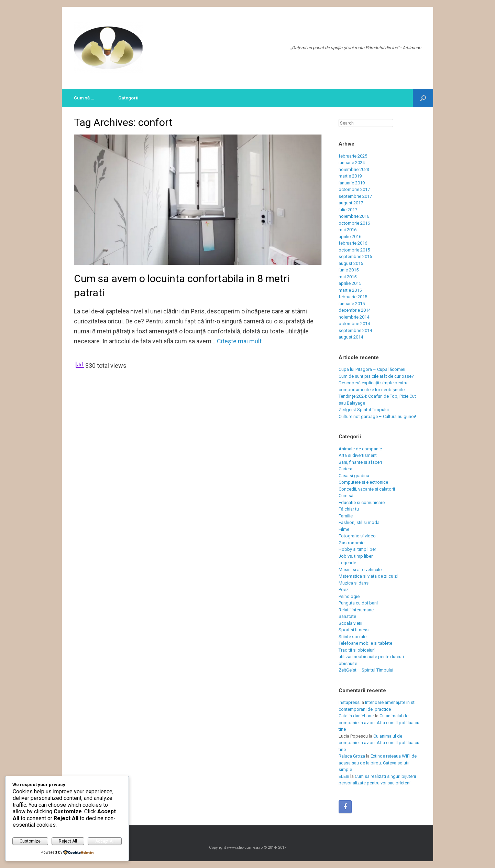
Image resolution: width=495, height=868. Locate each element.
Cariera (345, 469)
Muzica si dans (354, 583)
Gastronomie (351, 543)
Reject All (68, 841)
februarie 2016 (353, 243)
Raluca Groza (352, 756)
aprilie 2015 (350, 283)
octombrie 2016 (354, 223)
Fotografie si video (357, 536)
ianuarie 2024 (352, 163)
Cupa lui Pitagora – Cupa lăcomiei (372, 369)
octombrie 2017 (354, 189)
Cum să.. (347, 496)
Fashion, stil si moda (359, 522)
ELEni (344, 776)
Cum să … (84, 98)
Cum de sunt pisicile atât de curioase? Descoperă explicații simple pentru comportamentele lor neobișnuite (376, 383)
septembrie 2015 (355, 256)
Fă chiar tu (349, 509)
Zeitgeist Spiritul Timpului (364, 410)
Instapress (349, 702)
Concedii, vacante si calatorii (367, 489)
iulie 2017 (348, 210)
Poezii (345, 590)
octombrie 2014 (354, 324)
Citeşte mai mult (239, 341)
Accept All (105, 841)
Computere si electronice (363, 482)
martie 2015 (350, 290)
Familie (346, 516)
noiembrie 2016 (354, 216)
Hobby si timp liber (357, 549)
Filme (344, 529)
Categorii (128, 98)
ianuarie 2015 (352, 304)
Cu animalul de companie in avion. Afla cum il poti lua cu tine (379, 722)
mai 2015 (348, 277)
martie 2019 (350, 176)
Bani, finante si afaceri (360, 462)
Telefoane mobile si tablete (365, 643)
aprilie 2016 (350, 237)
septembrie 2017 (355, 196)
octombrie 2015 (354, 250)
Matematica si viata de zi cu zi (368, 576)
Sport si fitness (354, 630)
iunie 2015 (349, 270)
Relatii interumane (356, 610)
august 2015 (351, 263)
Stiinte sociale (353, 637)
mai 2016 (348, 230)
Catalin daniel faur (356, 716)
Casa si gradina (354, 476)
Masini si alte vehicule (360, 570)
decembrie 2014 (355, 310)
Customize (30, 841)
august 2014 (351, 337)
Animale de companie (360, 449)
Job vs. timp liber (356, 556)
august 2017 (351, 203)
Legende (347, 563)
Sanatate (347, 616)
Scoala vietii (350, 623)
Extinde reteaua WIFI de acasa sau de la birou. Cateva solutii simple (378, 763)
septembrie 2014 (355, 330)
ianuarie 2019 (352, 183)
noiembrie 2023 (354, 169)
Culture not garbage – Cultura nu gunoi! (377, 416)
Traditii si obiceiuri (357, 650)
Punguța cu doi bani (358, 603)
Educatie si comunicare (362, 502)
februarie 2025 (353, 156)
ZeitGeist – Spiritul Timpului (366, 670)
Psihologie (349, 596)
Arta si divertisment (358, 455)
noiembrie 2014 (354, 317)
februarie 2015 (353, 297)
